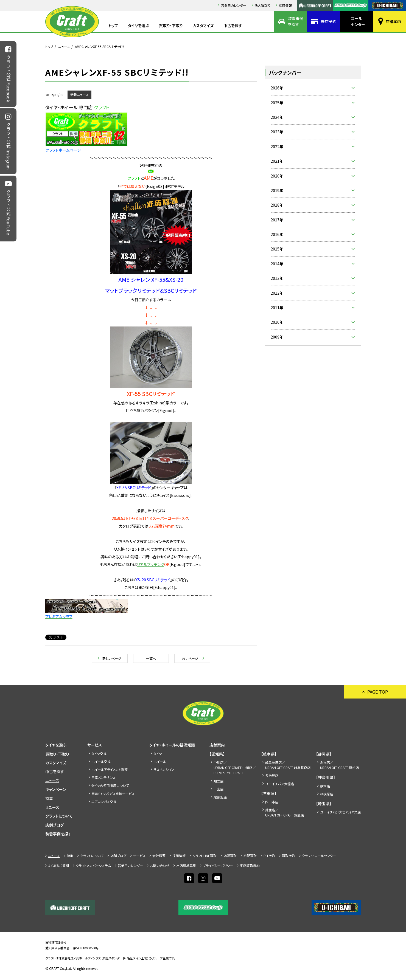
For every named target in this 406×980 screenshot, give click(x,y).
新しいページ (112, 658)
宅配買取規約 (250, 865)
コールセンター (358, 21)
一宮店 (219, 789)
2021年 (277, 161)
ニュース (64, 47)
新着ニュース (79, 95)
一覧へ (151, 658)
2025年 (277, 103)
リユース (52, 807)
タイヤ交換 (99, 754)
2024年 (277, 117)
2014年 (277, 264)
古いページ (190, 658)
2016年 (277, 234)
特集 (49, 798)
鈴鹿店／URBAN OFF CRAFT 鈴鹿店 (285, 812)
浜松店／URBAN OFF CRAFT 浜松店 (339, 765)
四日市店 (272, 802)
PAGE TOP (378, 692)
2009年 (277, 337)
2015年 (277, 249)
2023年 (277, 132)
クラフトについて (59, 816)
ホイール (160, 761)
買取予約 (289, 856)
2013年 (277, 278)
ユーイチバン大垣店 (280, 784)
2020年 (277, 176)
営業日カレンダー (234, 5)
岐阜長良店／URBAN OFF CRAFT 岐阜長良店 (288, 765)
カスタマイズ (203, 26)
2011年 (277, 308)
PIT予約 (269, 856)
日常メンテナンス (103, 777)
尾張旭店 (220, 797)
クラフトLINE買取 (205, 856)
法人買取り (262, 5)
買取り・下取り (171, 26)
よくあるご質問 (58, 865)
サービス (95, 745)
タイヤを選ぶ (138, 26)
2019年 (277, 190)
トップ (113, 26)
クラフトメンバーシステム (93, 865)
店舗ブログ (54, 825)
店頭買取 (230, 856)
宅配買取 (250, 856)
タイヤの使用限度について (110, 785)
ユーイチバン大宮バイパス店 (340, 812)
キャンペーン (56, 789)
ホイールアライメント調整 (110, 769)
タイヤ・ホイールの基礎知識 (172, 745)
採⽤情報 (285, 5)
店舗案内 (393, 21)
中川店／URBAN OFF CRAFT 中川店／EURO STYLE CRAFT (235, 768)
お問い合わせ (160, 865)
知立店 (219, 781)
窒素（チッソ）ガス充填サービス (113, 794)
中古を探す (233, 26)
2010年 (277, 322)
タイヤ (158, 754)
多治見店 (272, 775)
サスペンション (164, 769)
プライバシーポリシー (218, 865)
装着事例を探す (296, 21)
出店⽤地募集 (186, 865)
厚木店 (325, 786)
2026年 (277, 88)
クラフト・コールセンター (319, 856)
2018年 (277, 205)
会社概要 (159, 856)
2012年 (277, 293)
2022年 (277, 147)
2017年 (277, 220)
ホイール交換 (101, 761)
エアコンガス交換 (104, 802)
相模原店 (327, 794)
